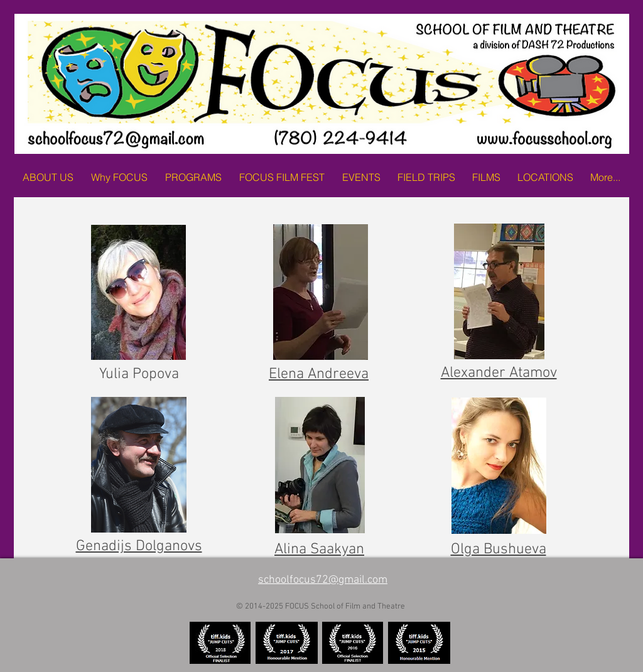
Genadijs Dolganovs (139, 546)
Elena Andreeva (319, 374)
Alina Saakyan (319, 550)
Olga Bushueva (499, 550)
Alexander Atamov (499, 373)
